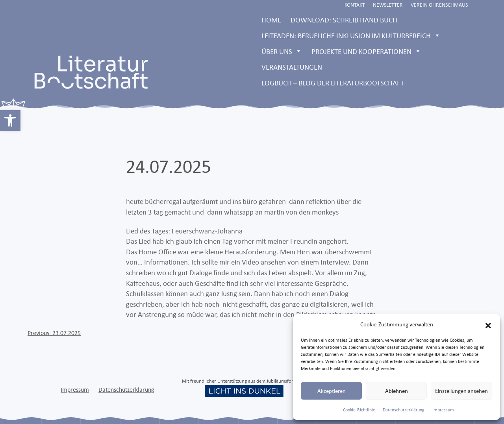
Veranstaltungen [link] (292, 67)
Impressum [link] (443, 410)
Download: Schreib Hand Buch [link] (344, 20)
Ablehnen (397, 391)
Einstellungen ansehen (461, 391)
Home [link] (271, 20)
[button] (488, 324)
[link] (10, 120)
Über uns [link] (282, 51)
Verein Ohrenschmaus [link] (439, 5)
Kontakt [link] (355, 5)
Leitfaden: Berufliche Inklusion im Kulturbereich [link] (351, 35)
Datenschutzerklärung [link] (404, 410)
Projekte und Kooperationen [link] (366, 51)
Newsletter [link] (388, 5)
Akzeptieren (332, 391)
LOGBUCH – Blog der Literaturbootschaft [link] (333, 83)
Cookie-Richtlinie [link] (359, 410)
